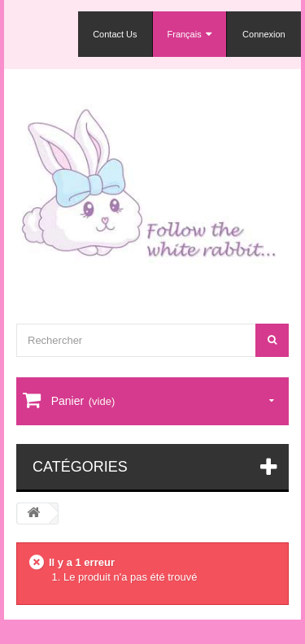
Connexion (264, 34)
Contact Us (115, 34)
